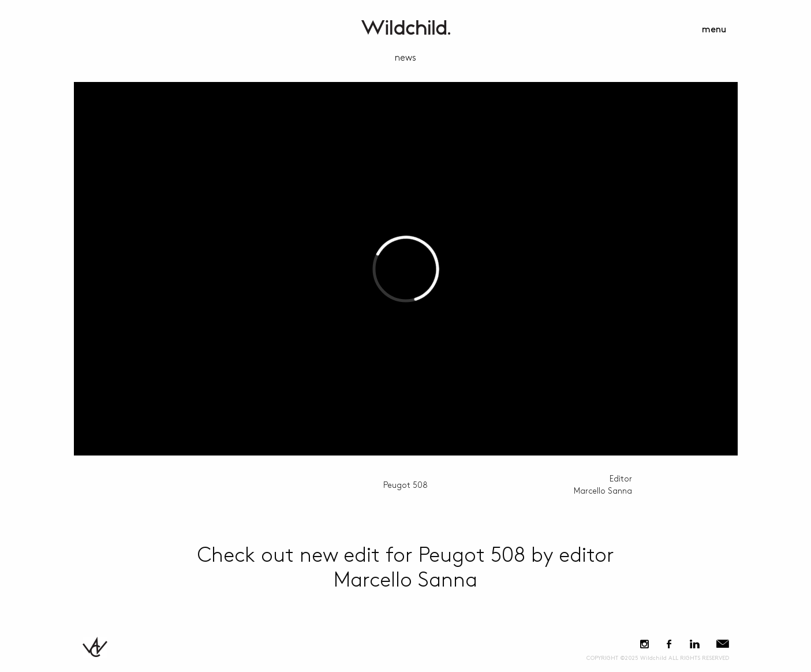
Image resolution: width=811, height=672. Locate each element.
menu (714, 30)
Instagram (644, 644)
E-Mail (723, 644)
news (405, 58)
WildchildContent (406, 27)
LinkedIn (695, 644)
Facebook (669, 644)
